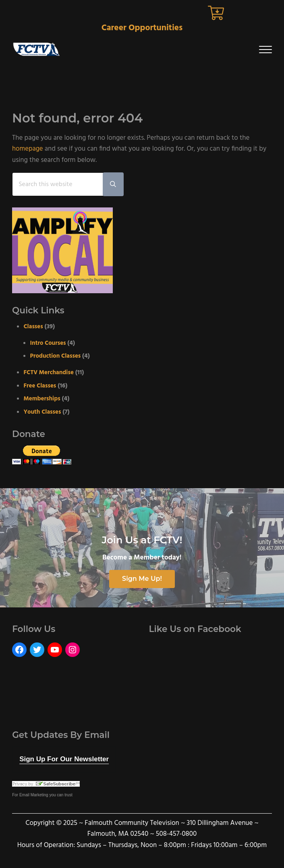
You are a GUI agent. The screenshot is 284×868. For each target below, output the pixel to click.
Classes (34, 327)
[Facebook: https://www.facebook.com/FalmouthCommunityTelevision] (19, 650)
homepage (28, 149)
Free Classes (40, 386)
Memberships (42, 399)
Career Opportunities (142, 28)
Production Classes (56, 356)
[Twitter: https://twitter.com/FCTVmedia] (37, 650)
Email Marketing (34, 795)
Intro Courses (49, 343)
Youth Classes (43, 412)
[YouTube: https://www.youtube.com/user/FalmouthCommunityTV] (55, 650)
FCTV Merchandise (49, 373)
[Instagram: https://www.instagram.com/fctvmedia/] (73, 650)
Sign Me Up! (142, 579)
